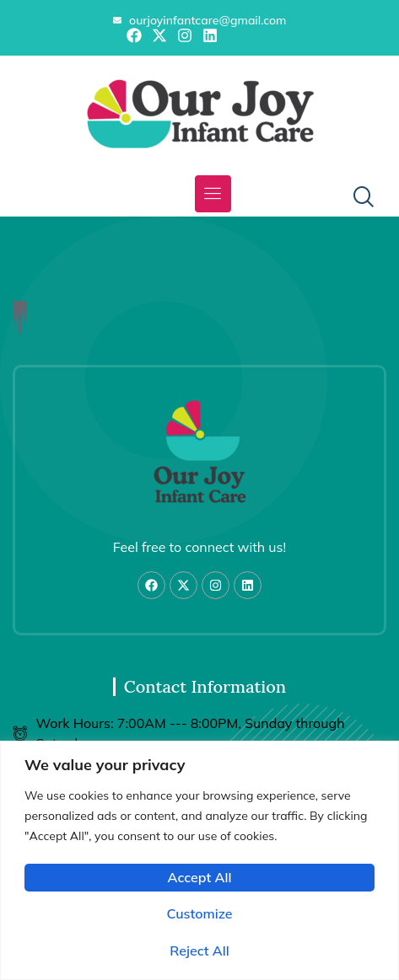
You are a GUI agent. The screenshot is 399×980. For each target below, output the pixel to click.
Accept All (200, 877)
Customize (199, 913)
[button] (213, 194)
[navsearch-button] (357, 198)
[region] (199, 860)
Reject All (199, 951)
